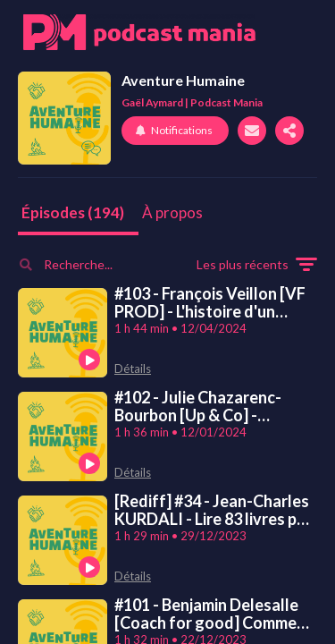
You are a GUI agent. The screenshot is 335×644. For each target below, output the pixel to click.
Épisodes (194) (73, 212)
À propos (172, 212)
